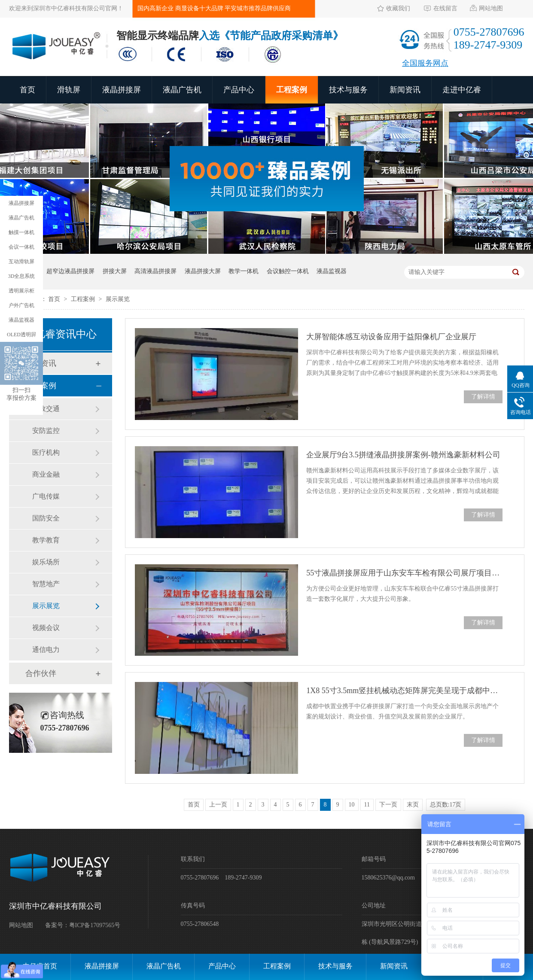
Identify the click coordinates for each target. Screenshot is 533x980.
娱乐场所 (46, 562)
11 (367, 805)
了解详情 (483, 397)
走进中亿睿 (462, 90)
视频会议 (46, 628)
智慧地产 (46, 584)
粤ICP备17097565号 (95, 925)
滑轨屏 (69, 90)
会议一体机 (21, 247)
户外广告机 (21, 305)
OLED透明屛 (21, 335)
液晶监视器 (332, 271)
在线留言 (445, 8)
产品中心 (239, 90)
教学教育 (46, 540)
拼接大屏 (115, 271)
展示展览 (118, 299)
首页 (27, 90)
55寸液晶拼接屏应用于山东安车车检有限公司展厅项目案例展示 (404, 573)
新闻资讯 (405, 90)
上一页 (218, 805)
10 (352, 805)
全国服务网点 (425, 63)
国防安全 (46, 518)
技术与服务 (348, 90)
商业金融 (46, 474)
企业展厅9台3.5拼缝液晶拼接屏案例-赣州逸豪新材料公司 (403, 455)
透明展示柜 (21, 291)
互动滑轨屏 (21, 262)
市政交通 (46, 409)
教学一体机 (244, 271)
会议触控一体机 (288, 271)
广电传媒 (46, 496)
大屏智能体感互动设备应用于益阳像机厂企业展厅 (391, 337)
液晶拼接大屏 (203, 271)
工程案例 (292, 90)
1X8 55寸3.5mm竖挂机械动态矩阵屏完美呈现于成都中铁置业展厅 (404, 691)
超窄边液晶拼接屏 (70, 271)
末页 (413, 805)
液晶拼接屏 (122, 90)
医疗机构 (46, 452)
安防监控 (46, 431)
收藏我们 (398, 8)
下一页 (388, 805)
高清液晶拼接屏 (155, 271)
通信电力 (46, 650)
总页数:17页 (446, 805)
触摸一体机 (21, 232)
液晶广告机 (182, 90)
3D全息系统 (22, 276)
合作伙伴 (41, 673)
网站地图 (491, 8)
